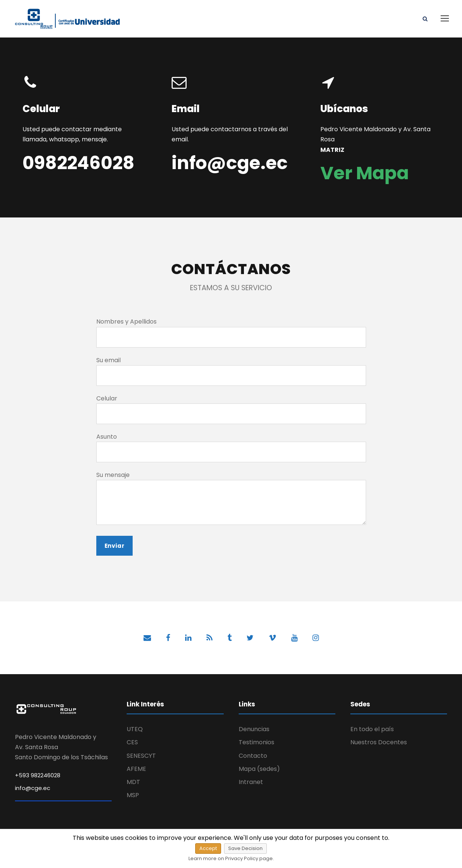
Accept (208, 848)
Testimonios (256, 742)
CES (132, 742)
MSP (133, 795)
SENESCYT (141, 756)
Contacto (253, 756)
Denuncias (254, 729)
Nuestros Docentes (379, 742)
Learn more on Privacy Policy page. (231, 858)
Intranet (251, 782)
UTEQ (135, 729)
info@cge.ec (33, 788)
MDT (133, 782)
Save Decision (245, 848)
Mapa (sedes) (259, 769)
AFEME (136, 769)
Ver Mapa (365, 173)
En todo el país (372, 729)
